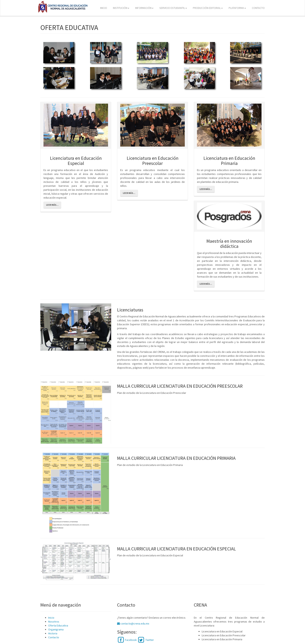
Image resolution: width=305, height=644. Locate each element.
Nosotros (54, 622)
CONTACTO (258, 8)
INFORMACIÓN (144, 8)
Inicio (51, 618)
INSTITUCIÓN (121, 8)
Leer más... (52, 205)
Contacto (54, 637)
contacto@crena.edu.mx (133, 624)
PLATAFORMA (237, 8)
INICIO (104, 8)
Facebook (127, 640)
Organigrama (56, 629)
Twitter (146, 640)
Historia (53, 633)
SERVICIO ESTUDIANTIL (173, 8)
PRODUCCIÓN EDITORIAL (208, 8)
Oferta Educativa (58, 625)
